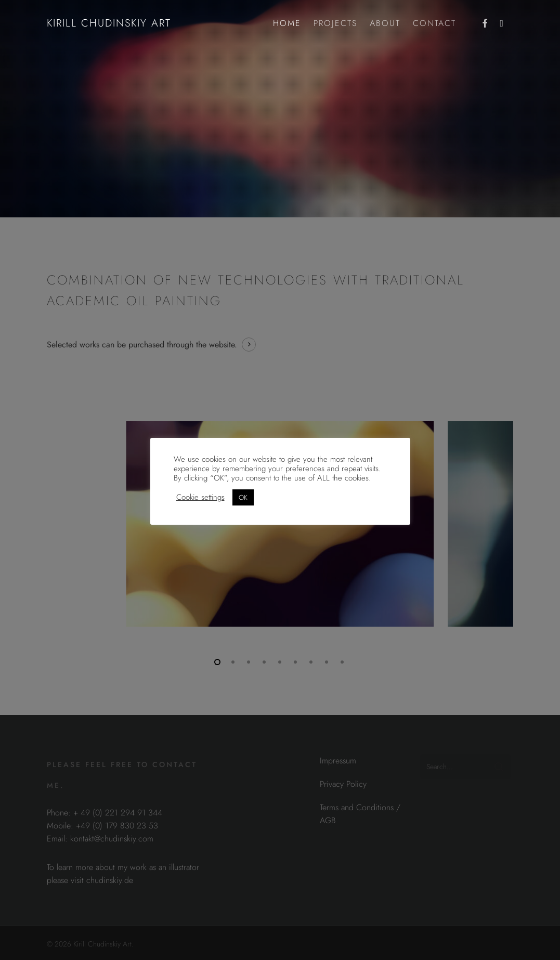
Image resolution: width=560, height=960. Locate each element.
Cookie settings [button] (200, 497)
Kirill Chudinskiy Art (109, 23)
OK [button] (243, 497)
